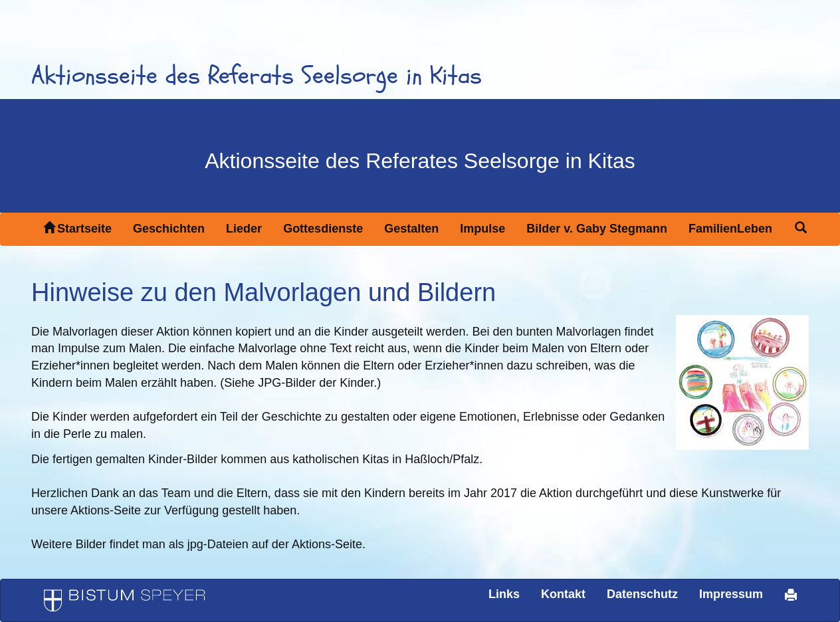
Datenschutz (642, 594)
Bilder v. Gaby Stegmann (597, 229)
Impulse (482, 229)
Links (504, 594)
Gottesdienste (323, 229)
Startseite (77, 228)
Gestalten (411, 229)
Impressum (731, 594)
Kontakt (563, 594)
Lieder (244, 229)
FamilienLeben (730, 229)
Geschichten (169, 229)
